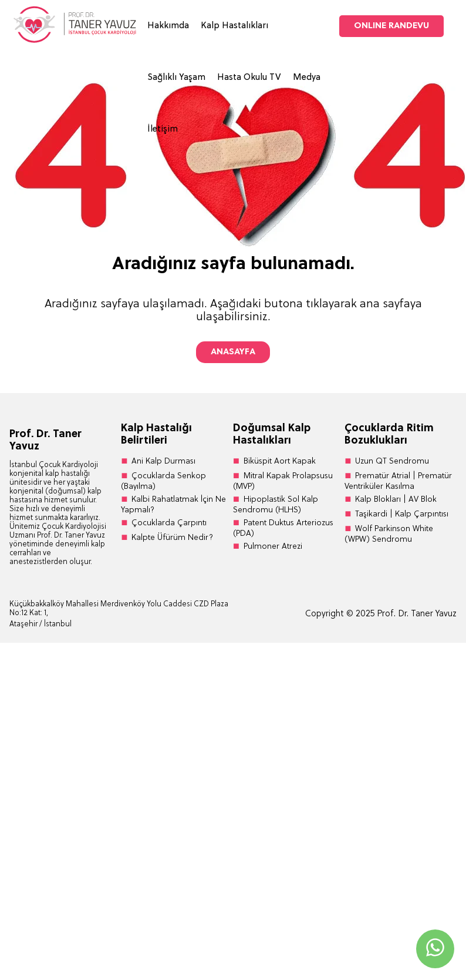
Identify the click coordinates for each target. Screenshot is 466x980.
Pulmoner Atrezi (273, 547)
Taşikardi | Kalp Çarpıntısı (402, 514)
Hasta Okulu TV (249, 78)
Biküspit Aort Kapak (280, 462)
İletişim (163, 130)
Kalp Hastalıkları (234, 26)
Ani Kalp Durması (163, 462)
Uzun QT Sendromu (392, 462)
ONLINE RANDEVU (391, 26)
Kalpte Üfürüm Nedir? (172, 538)
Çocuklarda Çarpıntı (169, 523)
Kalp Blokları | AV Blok (396, 500)
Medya (307, 78)
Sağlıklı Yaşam (176, 78)
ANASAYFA (233, 352)
